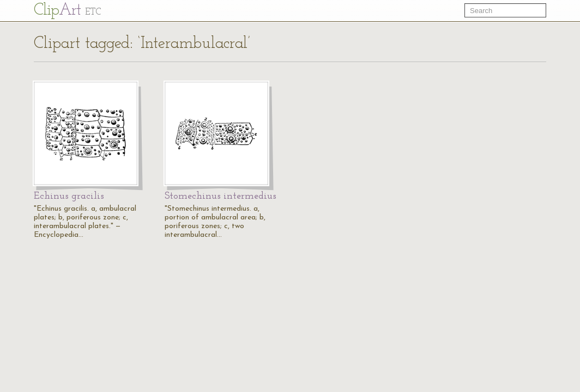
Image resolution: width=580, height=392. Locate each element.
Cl (67, 11)
